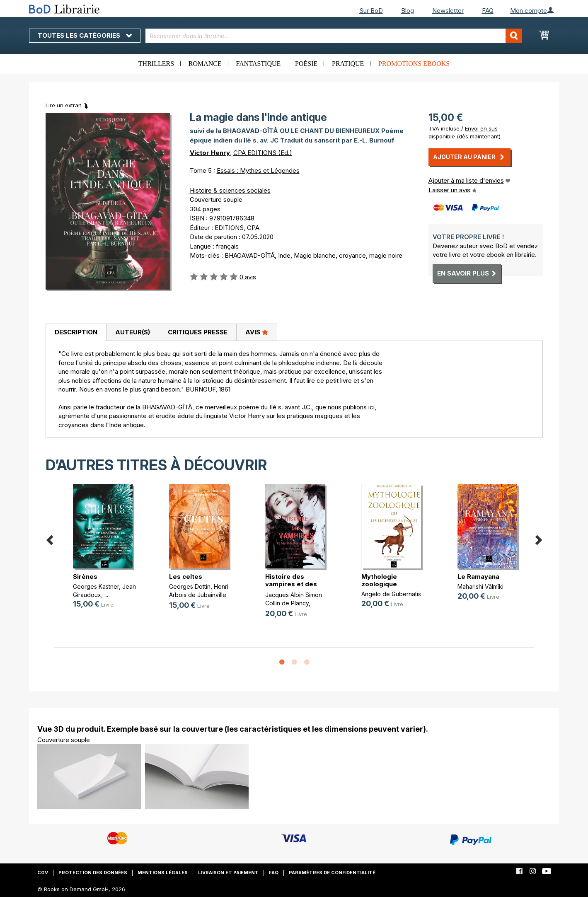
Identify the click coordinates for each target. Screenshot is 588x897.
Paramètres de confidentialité (332, 873)
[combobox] (334, 36)
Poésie (306, 64)
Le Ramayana (478, 577)
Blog (408, 11)
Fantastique (259, 64)
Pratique (348, 64)
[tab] (76, 333)
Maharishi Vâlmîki (480, 586)
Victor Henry (210, 153)
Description (76, 332)
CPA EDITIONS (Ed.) (263, 153)
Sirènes (85, 577)
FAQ (488, 11)
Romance (205, 64)
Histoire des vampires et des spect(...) (291, 584)
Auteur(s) (133, 332)
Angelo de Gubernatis (391, 594)
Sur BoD (371, 11)
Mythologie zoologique (379, 580)
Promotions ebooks (414, 64)
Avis (257, 332)
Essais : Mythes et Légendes (258, 170)
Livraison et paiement (228, 873)
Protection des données (93, 873)
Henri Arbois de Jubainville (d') (199, 595)
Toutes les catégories (85, 35)
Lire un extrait (63, 105)
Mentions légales (163, 873)
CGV (43, 873)
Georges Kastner (96, 586)
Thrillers (156, 64)
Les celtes (186, 577)
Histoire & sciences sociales (230, 190)
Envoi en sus (481, 128)
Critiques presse (198, 332)
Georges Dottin (190, 586)
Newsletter (448, 11)
